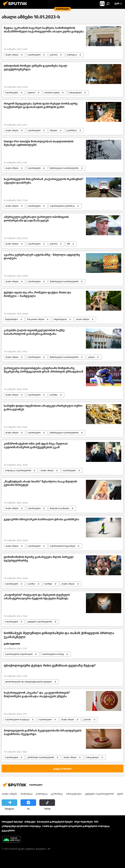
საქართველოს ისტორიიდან (19, 654)
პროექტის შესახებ (12, 822)
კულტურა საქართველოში (40, 622)
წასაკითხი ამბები (36, 319)
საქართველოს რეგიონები (63, 546)
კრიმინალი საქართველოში (41, 757)
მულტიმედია (12, 319)
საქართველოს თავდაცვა (17, 720)
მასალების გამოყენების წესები (55, 822)
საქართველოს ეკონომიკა (62, 206)
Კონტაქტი (30, 822)
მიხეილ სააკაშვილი (60, 508)
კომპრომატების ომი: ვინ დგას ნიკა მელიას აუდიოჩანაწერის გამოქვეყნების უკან (36, 445)
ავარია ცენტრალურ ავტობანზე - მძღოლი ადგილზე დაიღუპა (42, 257)
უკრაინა (54, 55)
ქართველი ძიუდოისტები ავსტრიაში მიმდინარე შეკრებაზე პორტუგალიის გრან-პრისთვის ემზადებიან (44, 370)
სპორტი (54, 395)
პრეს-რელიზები (83, 822)
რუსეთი (54, 130)
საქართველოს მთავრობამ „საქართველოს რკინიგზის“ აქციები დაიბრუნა (44, 181)
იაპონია (31, 584)
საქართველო (34, 55)
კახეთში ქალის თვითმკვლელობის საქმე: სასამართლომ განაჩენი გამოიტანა (34, 332)
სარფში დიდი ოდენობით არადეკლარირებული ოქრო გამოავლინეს (43, 408)
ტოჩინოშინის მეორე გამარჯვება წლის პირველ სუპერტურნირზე (39, 559)
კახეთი (91, 357)
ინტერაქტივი (60, 319)
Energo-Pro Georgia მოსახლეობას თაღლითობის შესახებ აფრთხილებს (39, 143)
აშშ (68, 244)
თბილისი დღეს (52, 93)
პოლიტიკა (72, 55)
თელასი (31, 93)
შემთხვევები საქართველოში (64, 168)
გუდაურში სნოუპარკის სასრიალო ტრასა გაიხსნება (42, 519)
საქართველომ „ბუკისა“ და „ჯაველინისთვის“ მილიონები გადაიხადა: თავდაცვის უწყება (37, 695)
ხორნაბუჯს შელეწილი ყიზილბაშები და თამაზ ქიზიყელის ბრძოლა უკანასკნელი (59, 635)
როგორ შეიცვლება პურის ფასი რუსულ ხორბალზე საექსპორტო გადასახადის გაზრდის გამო (41, 105)
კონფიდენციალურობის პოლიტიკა (21, 826)
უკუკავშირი (8, 831)
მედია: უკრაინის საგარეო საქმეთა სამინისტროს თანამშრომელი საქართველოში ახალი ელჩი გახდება (44, 30)
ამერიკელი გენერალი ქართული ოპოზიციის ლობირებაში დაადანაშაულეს (36, 219)
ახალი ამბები (12, 55)
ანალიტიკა (26, 794)
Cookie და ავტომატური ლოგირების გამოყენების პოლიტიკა (76, 826)
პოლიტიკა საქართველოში (18, 471)
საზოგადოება (75, 93)
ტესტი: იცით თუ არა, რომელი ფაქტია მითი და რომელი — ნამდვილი (38, 294)
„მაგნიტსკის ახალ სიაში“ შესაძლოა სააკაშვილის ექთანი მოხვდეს (40, 483)
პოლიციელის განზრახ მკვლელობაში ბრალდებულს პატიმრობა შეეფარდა (43, 732)
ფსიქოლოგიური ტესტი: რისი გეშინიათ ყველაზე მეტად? (50, 665)
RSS (96, 822)
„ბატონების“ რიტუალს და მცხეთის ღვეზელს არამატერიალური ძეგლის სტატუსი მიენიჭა (37, 597)
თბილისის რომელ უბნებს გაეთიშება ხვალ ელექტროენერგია (35, 68)
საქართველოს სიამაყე (53, 654)
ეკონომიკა (72, 130)
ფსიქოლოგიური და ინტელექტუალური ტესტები (29, 682)
